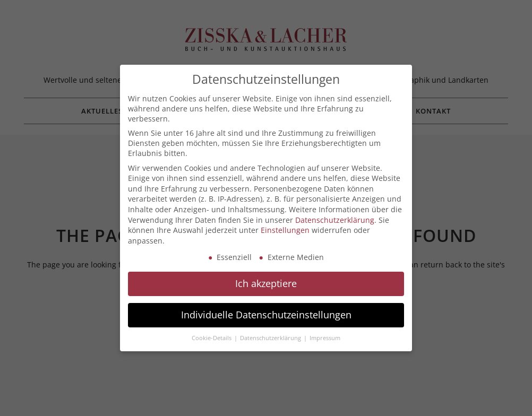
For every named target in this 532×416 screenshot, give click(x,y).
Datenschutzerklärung (335, 220)
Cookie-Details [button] (212, 338)
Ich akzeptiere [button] (266, 283)
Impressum (325, 338)
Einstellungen (285, 230)
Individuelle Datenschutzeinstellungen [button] (266, 315)
